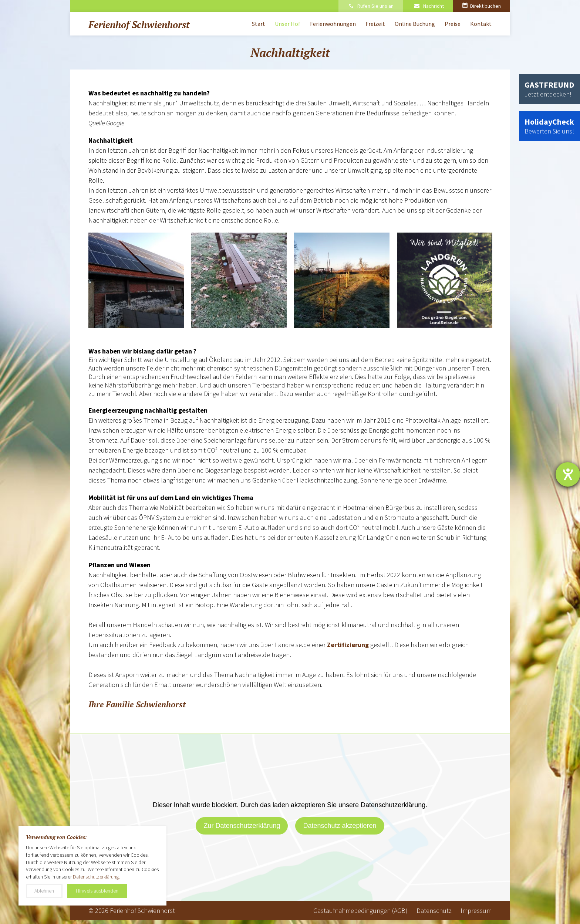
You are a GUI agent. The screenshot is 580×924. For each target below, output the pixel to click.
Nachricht (429, 6)
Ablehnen (44, 891)
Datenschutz (434, 911)
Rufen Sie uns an (371, 6)
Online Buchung (415, 24)
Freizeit (375, 24)
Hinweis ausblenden (97, 891)
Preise (453, 24)
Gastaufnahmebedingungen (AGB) (360, 911)
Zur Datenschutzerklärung (242, 826)
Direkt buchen (482, 6)
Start (259, 24)
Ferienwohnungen (333, 24)
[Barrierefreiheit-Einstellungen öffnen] (568, 474)
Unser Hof (288, 24)
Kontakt (481, 24)
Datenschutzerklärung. (96, 877)
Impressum (476, 911)
